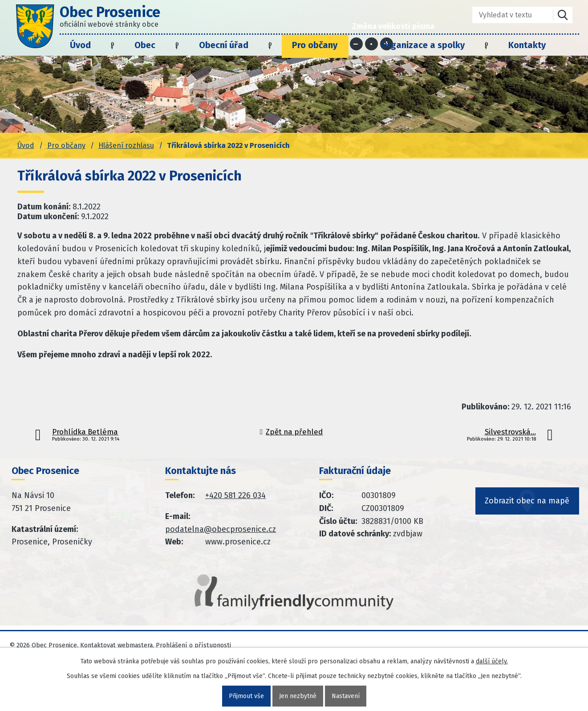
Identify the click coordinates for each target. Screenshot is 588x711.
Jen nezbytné (298, 696)
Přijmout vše (246, 696)
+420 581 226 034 (235, 495)
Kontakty (527, 45)
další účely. (492, 661)
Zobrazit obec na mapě (527, 501)
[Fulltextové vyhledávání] (506, 15)
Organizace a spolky (423, 45)
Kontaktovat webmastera (116, 645)
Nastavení (346, 696)
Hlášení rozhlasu (126, 145)
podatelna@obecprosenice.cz (221, 529)
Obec (145, 45)
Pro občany (315, 45)
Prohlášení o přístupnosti (193, 645)
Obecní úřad (224, 45)
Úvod (80, 45)
